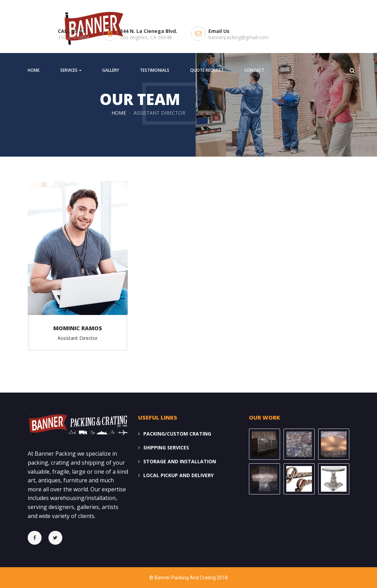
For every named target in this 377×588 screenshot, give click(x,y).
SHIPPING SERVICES (166, 447)
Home (119, 113)
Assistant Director (78, 338)
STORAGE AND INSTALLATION (180, 461)
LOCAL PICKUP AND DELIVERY (178, 475)
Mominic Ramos (78, 328)
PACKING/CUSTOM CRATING (177, 434)
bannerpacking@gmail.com (239, 37)
